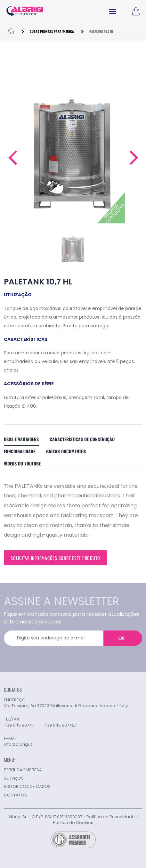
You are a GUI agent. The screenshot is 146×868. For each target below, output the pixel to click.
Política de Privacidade (111, 817)
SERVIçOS (14, 778)
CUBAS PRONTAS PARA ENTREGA (52, 31)
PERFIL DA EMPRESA (23, 770)
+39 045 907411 (19, 725)
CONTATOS (15, 795)
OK (121, 638)
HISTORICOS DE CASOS (27, 786)
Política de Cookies (73, 823)
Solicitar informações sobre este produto (55, 558)
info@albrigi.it (18, 744)
